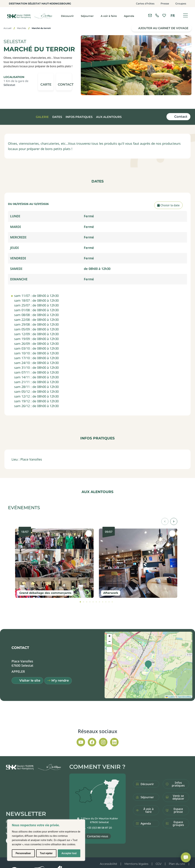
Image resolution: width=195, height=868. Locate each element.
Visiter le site (30, 681)
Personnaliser (23, 853)
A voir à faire (109, 16)
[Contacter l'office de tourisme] (150, 15)
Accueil (7, 28)
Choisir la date (168, 205)
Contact (181, 117)
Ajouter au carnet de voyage (163, 28)
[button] (64, 82)
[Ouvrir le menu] (185, 15)
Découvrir (67, 16)
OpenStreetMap (185, 697)
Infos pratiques (79, 117)
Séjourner (87, 16)
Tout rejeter (46, 853)
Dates (57, 117)
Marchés (22, 28)
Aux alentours (109, 117)
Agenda (129, 16)
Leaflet (170, 697)
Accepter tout (69, 853)
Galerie (42, 117)
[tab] (80, 602)
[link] (157, 15)
